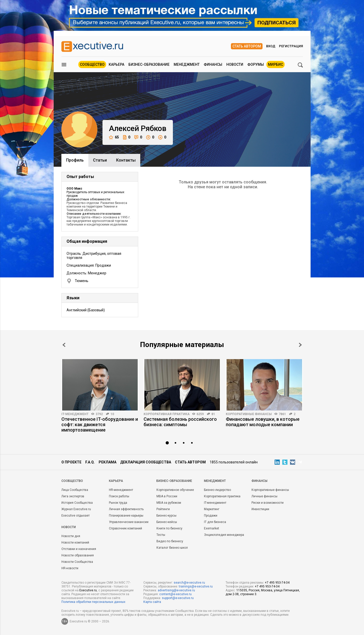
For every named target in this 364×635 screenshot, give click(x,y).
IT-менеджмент (75, 414)
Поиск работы (119, 496)
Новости (235, 64)
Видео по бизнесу (170, 541)
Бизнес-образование (149, 64)
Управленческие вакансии (129, 522)
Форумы (256, 64)
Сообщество (92, 64)
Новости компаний (75, 543)
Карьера (116, 64)
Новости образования (78, 555)
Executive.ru (88, 590)
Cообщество (72, 481)
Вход (271, 46)
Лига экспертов (73, 496)
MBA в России (167, 496)
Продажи (211, 516)
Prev (64, 345)
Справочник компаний (125, 528)
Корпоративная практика (167, 414)
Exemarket (212, 528)
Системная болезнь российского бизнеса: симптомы (180, 422)
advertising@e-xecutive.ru (176, 590)
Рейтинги (163, 509)
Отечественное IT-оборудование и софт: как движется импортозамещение (100, 424)
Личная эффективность (126, 509)
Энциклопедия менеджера (224, 535)
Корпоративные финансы (249, 414)
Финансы (213, 64)
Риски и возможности (268, 503)
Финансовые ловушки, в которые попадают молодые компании (263, 422)
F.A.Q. (90, 462)
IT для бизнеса (215, 522)
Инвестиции (260, 509)
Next (300, 345)
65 (114, 137)
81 (213, 414)
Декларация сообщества (146, 462)
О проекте (71, 462)
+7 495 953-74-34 (277, 583)
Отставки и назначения (79, 549)
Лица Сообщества (75, 490)
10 (112, 414)
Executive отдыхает (76, 516)
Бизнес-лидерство (217, 490)
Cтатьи (100, 160)
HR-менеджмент (121, 490)
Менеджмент (187, 64)
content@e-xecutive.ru (175, 594)
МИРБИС (276, 64)
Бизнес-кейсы (167, 522)
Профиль (75, 160)
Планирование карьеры (126, 516)
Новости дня (71, 536)
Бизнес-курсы (166, 516)
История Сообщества (77, 503)
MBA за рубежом (169, 503)
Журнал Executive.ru (76, 509)
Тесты (161, 535)
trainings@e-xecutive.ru (196, 586)
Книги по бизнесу (169, 528)
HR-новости (70, 568)
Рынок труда (118, 503)
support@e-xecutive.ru (178, 598)
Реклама (108, 462)
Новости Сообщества (77, 562)
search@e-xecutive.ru (189, 583)
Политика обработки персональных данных (93, 602)
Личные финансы (264, 496)
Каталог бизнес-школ (172, 548)
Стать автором (247, 46)
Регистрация (291, 46)
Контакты (126, 160)
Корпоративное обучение (175, 490)
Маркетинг (212, 509)
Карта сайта (152, 602)
